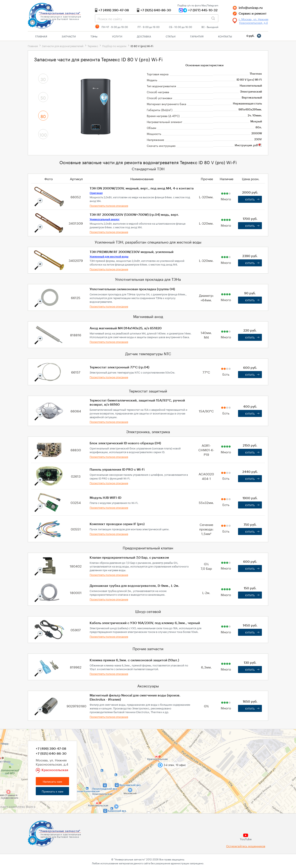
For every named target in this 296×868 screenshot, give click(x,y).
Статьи (171, 36)
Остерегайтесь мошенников (246, 846)
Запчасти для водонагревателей (63, 46)
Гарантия (197, 36)
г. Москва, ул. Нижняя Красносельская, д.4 (253, 21)
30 (43, 79)
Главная (41, 36)
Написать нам (52, 781)
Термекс (93, 46)
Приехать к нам (53, 791)
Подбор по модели (114, 46)
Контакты (225, 36)
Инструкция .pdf (248, 145)
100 (43, 134)
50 (43, 97)
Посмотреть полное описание (109, 205)
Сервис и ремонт (253, 14)
